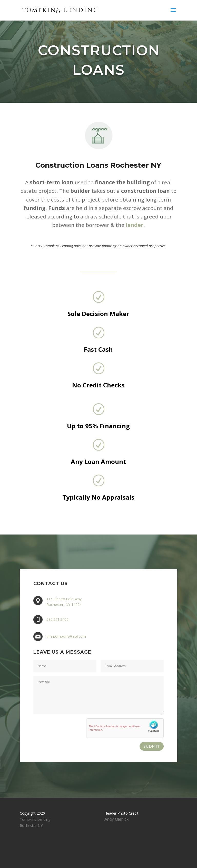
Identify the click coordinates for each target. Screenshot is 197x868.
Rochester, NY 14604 (64, 605)
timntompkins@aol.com (66, 636)
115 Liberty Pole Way (64, 599)
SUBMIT (152, 746)
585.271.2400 (57, 619)
